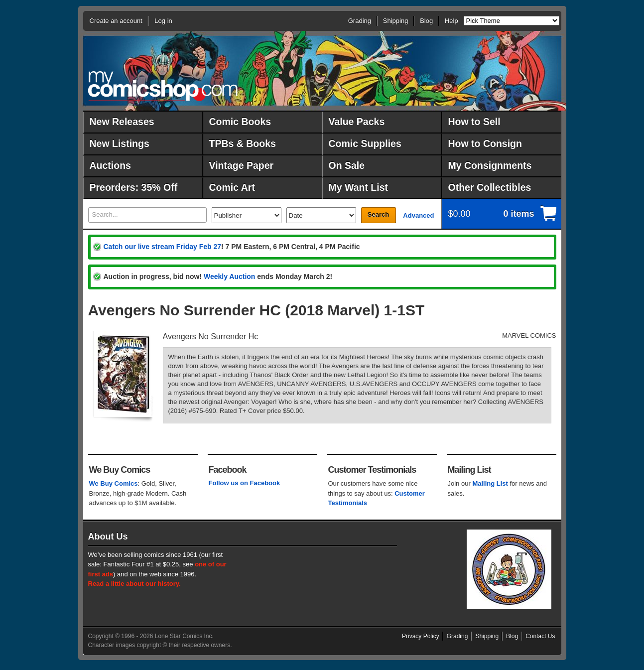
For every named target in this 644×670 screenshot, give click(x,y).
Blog (426, 21)
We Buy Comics (114, 483)
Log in (163, 21)
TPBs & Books (243, 143)
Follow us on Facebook (245, 483)
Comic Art (232, 187)
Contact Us (540, 636)
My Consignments (490, 165)
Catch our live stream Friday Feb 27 (163, 247)
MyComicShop (163, 86)
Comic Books (240, 122)
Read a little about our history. (134, 584)
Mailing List (490, 483)
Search (378, 214)
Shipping (396, 21)
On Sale (347, 165)
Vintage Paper (242, 165)
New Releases (122, 122)
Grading (360, 21)
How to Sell (474, 122)
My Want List (359, 187)
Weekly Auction (229, 276)
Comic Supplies (365, 143)
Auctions (110, 165)
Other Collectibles (490, 187)
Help (451, 21)
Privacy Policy (421, 636)
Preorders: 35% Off (134, 187)
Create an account (116, 21)
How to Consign (485, 143)
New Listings (120, 143)
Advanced (418, 215)
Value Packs (357, 122)
